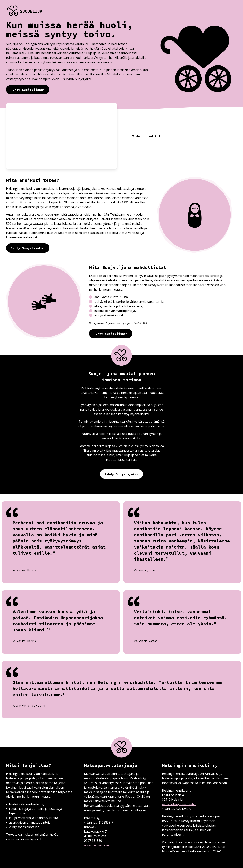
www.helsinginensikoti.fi (179, 804)
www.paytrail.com (96, 845)
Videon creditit (145, 136)
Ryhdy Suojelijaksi (28, 90)
